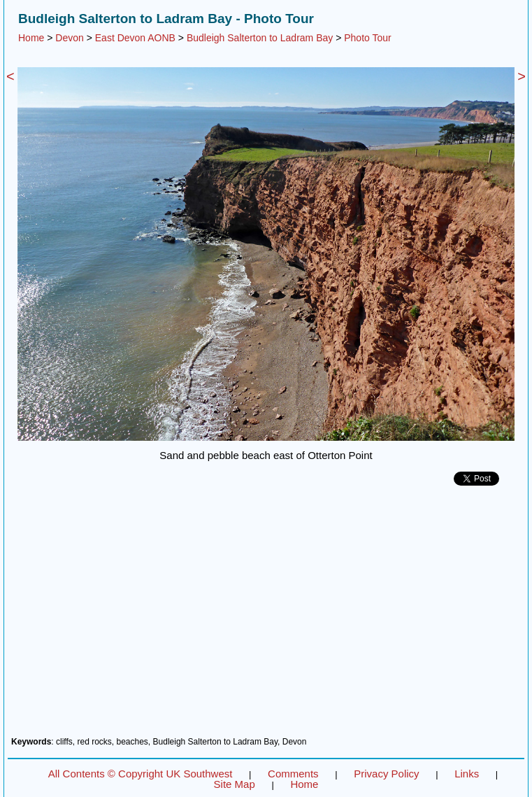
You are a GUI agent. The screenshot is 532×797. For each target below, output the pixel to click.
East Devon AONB (135, 38)
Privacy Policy (386, 774)
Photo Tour (367, 38)
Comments (293, 774)
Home (31, 38)
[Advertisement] (266, 616)
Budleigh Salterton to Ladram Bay (260, 38)
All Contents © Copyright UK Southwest (141, 774)
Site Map (235, 784)
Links (467, 774)
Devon (69, 38)
